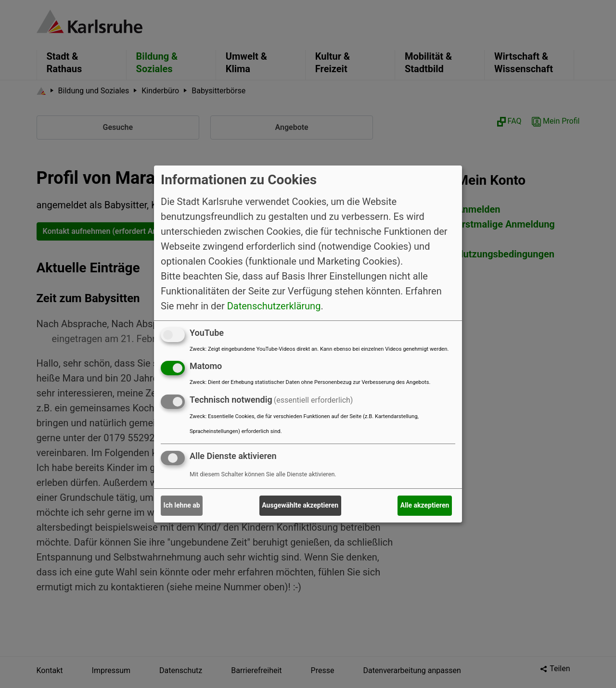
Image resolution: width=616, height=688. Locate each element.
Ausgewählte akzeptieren (300, 505)
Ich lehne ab (182, 505)
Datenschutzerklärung (274, 306)
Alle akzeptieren (425, 505)
